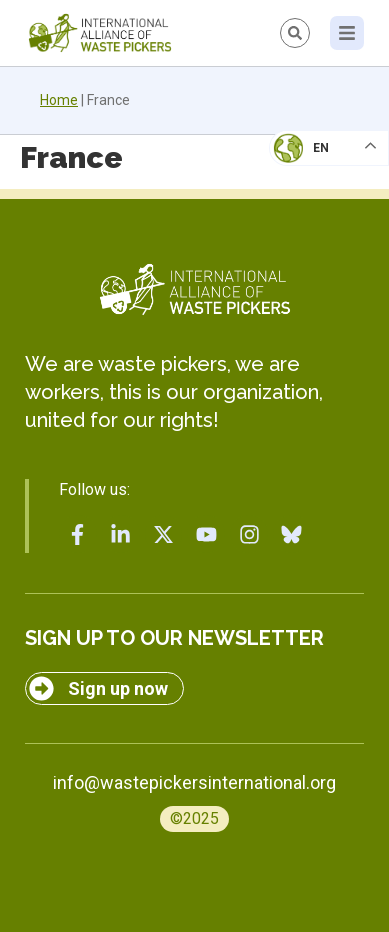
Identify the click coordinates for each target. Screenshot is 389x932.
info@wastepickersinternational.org (194, 782)
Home (59, 100)
